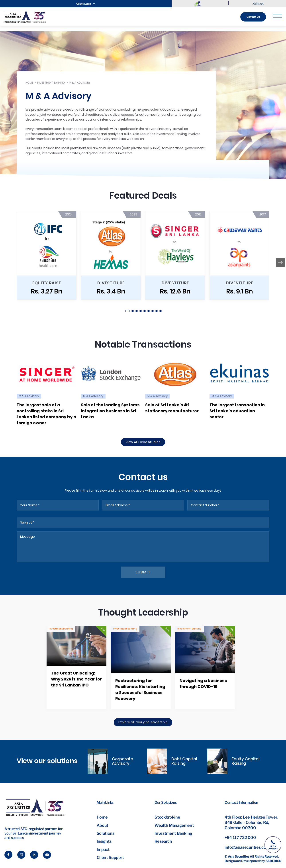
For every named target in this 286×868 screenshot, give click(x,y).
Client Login (86, 4)
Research (163, 841)
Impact (103, 849)
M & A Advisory (80, 83)
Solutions (106, 833)
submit (143, 572)
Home (29, 83)
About (103, 825)
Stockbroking (167, 817)
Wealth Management (174, 825)
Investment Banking (51, 83)
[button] (127, 311)
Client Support (110, 857)
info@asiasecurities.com (247, 847)
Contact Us (253, 17)
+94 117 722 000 (240, 838)
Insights (104, 841)
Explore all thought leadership (143, 722)
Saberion (274, 861)
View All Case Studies (143, 442)
